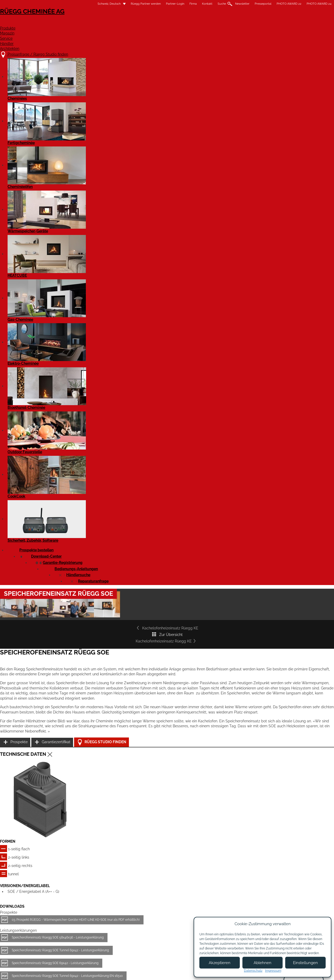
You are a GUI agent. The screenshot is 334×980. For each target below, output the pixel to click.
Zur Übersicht (167, 206)
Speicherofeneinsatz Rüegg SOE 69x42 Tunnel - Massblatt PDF (101, 584)
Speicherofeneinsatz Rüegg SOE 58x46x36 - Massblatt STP (99, 646)
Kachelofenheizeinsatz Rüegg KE (81, 206)
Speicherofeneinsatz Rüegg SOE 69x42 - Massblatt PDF (96, 571)
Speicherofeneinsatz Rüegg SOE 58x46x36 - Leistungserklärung (102, 477)
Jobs (148, 913)
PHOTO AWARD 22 (245, 4)
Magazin (181, 23)
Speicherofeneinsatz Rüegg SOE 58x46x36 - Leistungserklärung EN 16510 (109, 528)
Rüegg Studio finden (262, 355)
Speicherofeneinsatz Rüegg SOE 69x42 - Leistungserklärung (99, 502)
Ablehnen (263, 963)
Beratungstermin (158, 928)
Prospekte (250, 328)
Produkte (150, 23)
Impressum (144, 972)
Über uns (152, 908)
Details (56, 863)
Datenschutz (253, 971)
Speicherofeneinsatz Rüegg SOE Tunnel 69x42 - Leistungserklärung (105, 489)
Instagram (286, 910)
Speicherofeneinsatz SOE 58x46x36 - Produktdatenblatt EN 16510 (103, 676)
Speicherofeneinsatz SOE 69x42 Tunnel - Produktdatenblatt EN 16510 (106, 689)
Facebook (286, 901)
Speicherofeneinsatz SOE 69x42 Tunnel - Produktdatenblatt (99, 702)
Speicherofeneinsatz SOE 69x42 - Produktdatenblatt (93, 664)
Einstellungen (305, 963)
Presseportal (219, 4)
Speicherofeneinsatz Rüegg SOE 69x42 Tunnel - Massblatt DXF (102, 615)
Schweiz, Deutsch (62, 4)
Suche (177, 4)
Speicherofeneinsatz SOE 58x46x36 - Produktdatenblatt (96, 715)
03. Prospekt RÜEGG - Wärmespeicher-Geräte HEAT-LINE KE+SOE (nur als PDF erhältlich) (120, 459)
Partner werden (203, 910)
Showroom (153, 923)
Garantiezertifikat (256, 341)
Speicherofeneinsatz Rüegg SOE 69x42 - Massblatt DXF (96, 602)
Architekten (275, 23)
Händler (240, 23)
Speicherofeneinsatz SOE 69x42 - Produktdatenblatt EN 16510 (100, 728)
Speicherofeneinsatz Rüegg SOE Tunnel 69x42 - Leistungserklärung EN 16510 (112, 515)
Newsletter (198, 4)
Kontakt (163, 4)
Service (211, 23)
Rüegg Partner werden (101, 4)
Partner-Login (131, 4)
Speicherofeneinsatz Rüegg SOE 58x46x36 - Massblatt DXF (99, 628)
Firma (149, 4)
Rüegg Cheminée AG (70, 19)
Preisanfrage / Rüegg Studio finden (88, 903)
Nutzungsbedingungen (177, 972)
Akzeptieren (220, 963)
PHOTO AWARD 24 (275, 4)
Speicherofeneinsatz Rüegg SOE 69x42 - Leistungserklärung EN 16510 (106, 541)
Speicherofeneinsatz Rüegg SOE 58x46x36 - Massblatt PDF (99, 559)
